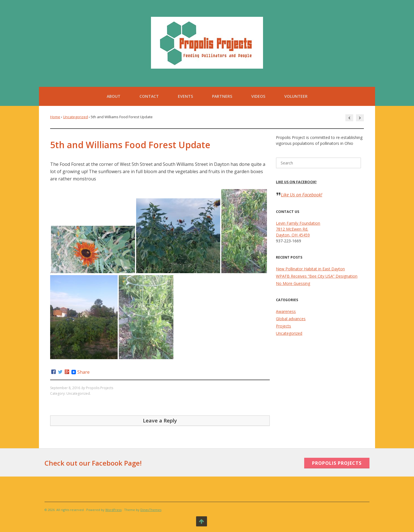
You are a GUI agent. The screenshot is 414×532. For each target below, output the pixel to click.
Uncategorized (75, 117)
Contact (149, 96)
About (114, 96)
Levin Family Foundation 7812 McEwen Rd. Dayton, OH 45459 (298, 229)
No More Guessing (293, 283)
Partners (222, 96)
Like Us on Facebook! (296, 182)
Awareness (286, 311)
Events (185, 96)
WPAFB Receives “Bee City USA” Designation (317, 276)
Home (55, 117)
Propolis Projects (100, 388)
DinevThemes (151, 510)
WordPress (113, 510)
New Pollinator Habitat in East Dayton (310, 269)
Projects (283, 326)
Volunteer (296, 96)
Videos (258, 96)
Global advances (291, 319)
